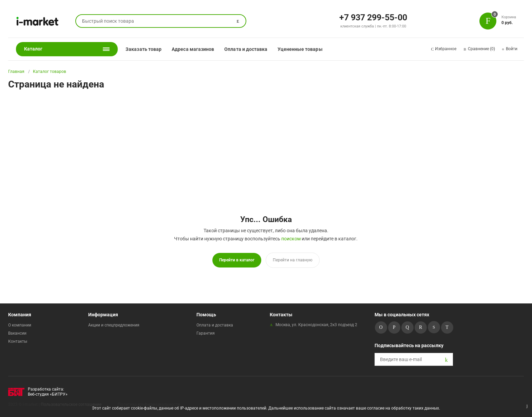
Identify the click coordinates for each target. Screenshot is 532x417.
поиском (291, 239)
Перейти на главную (293, 260)
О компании (20, 325)
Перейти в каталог (237, 260)
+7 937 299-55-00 (373, 17)
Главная (16, 72)
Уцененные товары (300, 49)
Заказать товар (144, 49)
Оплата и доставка (246, 49)
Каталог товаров (50, 72)
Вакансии (17, 333)
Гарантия (206, 333)
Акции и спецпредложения (114, 325)
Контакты (18, 341)
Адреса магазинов (193, 49)
